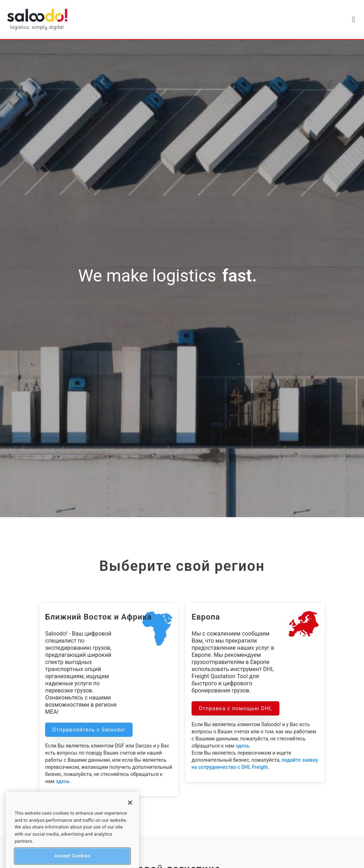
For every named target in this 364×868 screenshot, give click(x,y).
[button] (354, 20)
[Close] (130, 813)
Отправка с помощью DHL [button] (235, 708)
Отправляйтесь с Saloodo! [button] (89, 730)
